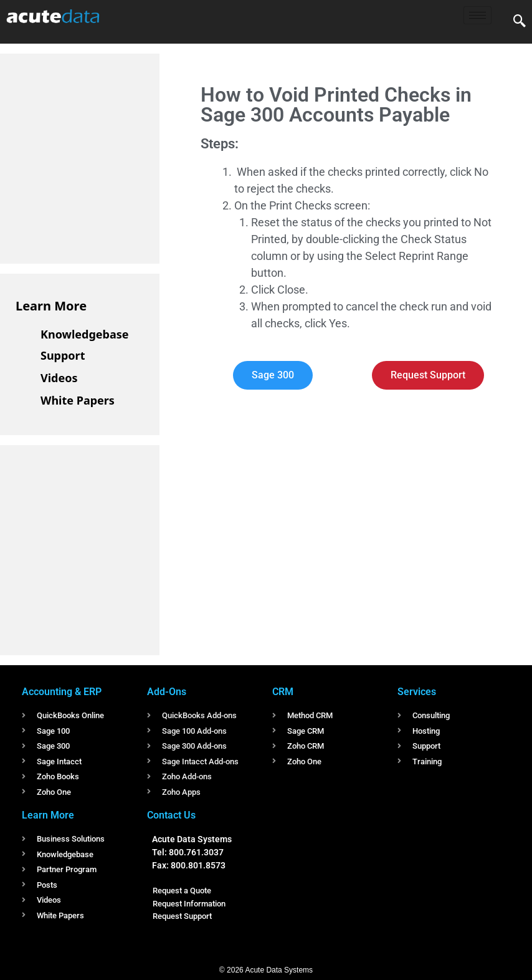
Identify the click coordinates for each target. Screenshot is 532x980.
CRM (283, 692)
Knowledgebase (85, 334)
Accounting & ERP (62, 692)
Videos (59, 378)
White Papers (78, 400)
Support (63, 355)
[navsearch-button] (520, 22)
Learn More (51, 306)
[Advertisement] (109, 156)
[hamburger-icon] (477, 15)
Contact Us (171, 815)
